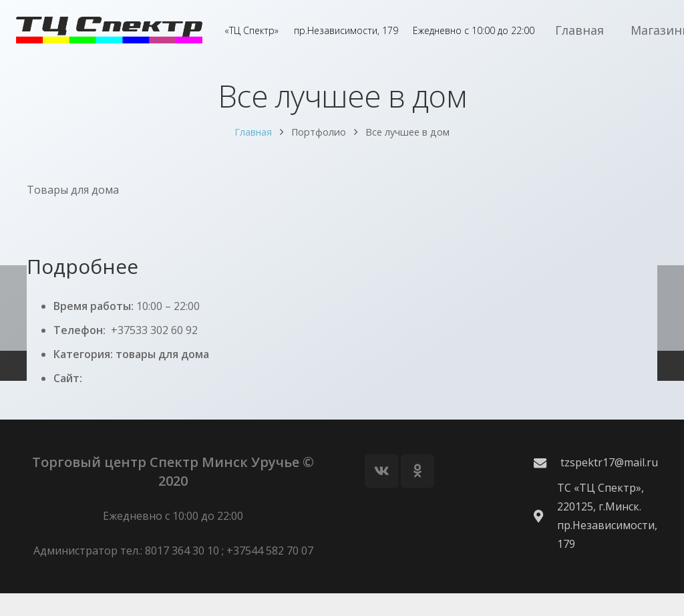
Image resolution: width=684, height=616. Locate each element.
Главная (253, 145)
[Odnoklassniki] (417, 494)
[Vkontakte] (381, 494)
